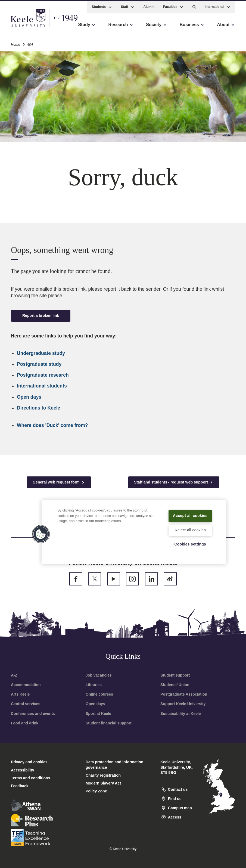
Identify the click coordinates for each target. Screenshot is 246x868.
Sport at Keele (98, 714)
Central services (26, 704)
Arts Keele (20, 694)
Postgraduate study (39, 364)
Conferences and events (33, 714)
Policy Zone (96, 791)
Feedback (20, 786)
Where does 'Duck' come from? (52, 425)
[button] (194, 6)
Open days (29, 397)
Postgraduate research (43, 375)
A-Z (14, 675)
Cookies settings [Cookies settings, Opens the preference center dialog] (190, 544)
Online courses (99, 694)
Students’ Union (175, 685)
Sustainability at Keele (181, 714)
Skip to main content (29, 27)
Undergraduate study (41, 353)
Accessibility (20, 27)
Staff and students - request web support (174, 482)
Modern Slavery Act (103, 783)
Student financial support (109, 723)
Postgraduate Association (184, 694)
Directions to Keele (38, 408)
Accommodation (26, 685)
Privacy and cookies (29, 762)
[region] (134, 528)
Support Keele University (183, 704)
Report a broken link (41, 315)
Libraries (94, 685)
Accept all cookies (190, 512)
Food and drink (25, 723)
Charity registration (103, 775)
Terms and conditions (30, 778)
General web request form (59, 482)
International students (42, 386)
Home (15, 43)
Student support (175, 675)
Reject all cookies (190, 530)
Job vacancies (99, 675)
